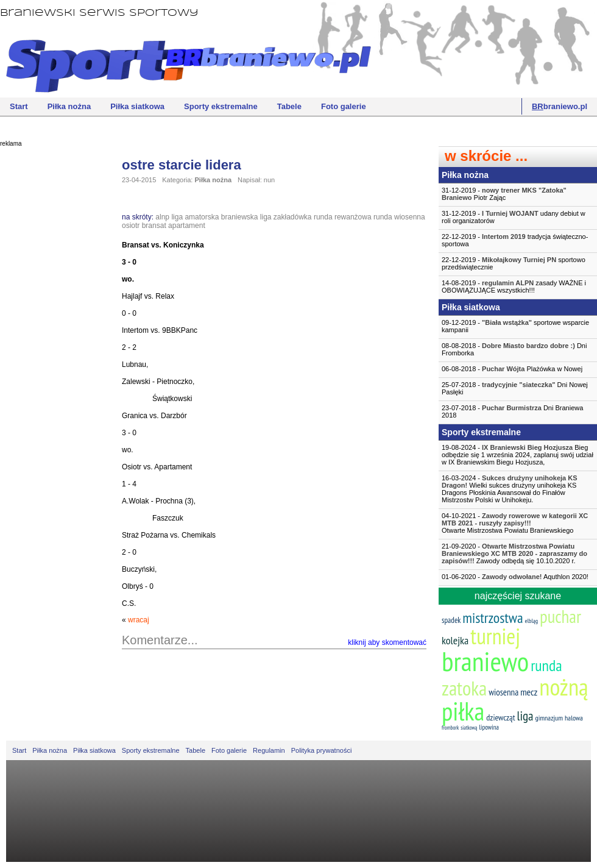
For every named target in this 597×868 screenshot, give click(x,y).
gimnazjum (549, 718)
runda (546, 665)
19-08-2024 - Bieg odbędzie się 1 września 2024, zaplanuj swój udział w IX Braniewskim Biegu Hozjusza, (518, 455)
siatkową (469, 727)
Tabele (289, 106)
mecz (529, 692)
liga (525, 716)
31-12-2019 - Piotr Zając (504, 194)
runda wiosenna (399, 217)
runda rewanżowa (343, 217)
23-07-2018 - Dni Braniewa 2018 (512, 411)
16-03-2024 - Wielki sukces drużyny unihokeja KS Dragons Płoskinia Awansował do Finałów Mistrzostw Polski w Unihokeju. (510, 489)
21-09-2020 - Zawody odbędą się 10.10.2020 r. (514, 553)
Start (19, 106)
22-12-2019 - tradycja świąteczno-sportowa (515, 240)
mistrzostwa (493, 618)
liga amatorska (195, 217)
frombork (450, 727)
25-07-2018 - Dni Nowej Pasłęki (515, 388)
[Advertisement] (49, 338)
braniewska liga (246, 217)
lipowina (489, 727)
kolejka (455, 640)
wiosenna (503, 692)
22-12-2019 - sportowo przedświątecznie (514, 263)
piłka (463, 711)
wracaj (139, 620)
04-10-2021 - (518, 523)
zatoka (464, 688)
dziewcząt (500, 717)
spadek (451, 620)
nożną (563, 687)
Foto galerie (344, 106)
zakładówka (293, 217)
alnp (162, 217)
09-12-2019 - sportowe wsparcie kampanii (515, 326)
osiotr (131, 226)
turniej (495, 636)
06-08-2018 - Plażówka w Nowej (512, 369)
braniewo (485, 661)
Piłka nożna (69, 106)
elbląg (532, 621)
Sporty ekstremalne (221, 106)
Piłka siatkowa (137, 106)
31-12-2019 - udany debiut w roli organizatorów (514, 217)
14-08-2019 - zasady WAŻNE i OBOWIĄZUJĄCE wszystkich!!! (514, 286)
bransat (154, 226)
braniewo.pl (560, 106)
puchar (560, 616)
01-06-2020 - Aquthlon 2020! (515, 577)
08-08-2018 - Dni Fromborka (514, 349)
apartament (187, 226)
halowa (574, 718)
